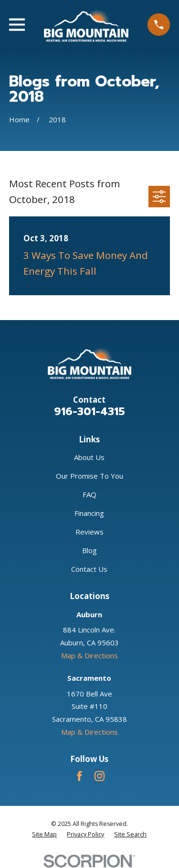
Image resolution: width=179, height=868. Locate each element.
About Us (89, 457)
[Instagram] (100, 776)
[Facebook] (79, 776)
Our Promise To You (89, 476)
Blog (89, 550)
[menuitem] (44, 835)
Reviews (89, 532)
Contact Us (89, 569)
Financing (89, 513)
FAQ (89, 494)
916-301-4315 (89, 411)
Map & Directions (89, 655)
